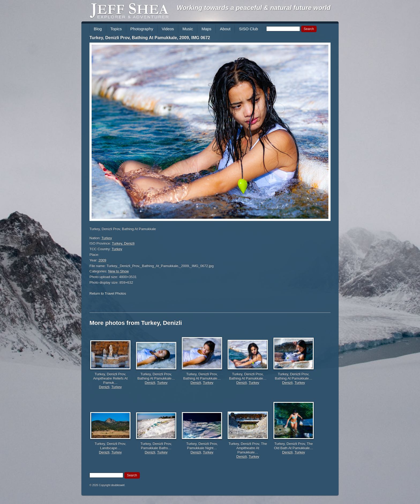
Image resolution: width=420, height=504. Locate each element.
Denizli (104, 387)
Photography (142, 29)
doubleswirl (118, 485)
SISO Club (248, 29)
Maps (206, 29)
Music (188, 29)
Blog (98, 29)
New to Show (119, 271)
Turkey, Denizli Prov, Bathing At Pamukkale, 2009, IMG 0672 (150, 38)
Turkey (107, 238)
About (225, 29)
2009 (102, 260)
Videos (168, 29)
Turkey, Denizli (123, 243)
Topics (116, 29)
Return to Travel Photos (108, 293)
